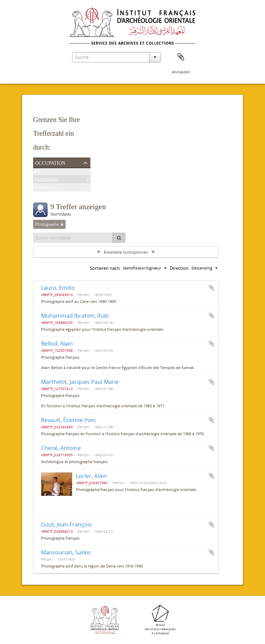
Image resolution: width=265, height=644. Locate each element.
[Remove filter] (62, 224)
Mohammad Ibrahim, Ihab (75, 316)
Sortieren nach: (105, 268)
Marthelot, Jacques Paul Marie (80, 382)
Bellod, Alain (57, 344)
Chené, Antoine (61, 448)
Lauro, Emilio (58, 288)
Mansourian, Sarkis (66, 552)
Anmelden (181, 72)
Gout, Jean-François (66, 524)
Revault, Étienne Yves (68, 420)
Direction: (180, 268)
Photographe (46, 180)
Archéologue (46, 189)
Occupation (50, 162)
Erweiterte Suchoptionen (126, 252)
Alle (38, 172)
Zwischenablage (181, 57)
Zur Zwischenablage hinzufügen (212, 288)
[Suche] (119, 238)
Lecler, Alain (91, 476)
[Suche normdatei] (73, 238)
